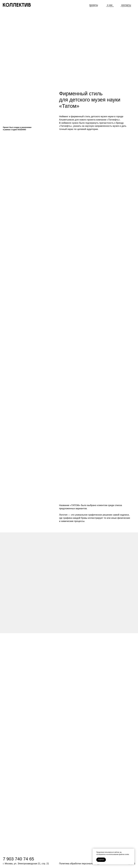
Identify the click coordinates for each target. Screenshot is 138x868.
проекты (94, 5)
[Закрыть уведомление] (132, 851)
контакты (126, 5)
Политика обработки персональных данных (82, 864)
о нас (110, 5)
